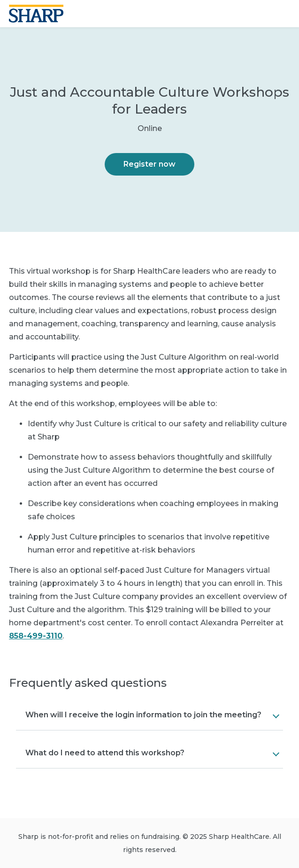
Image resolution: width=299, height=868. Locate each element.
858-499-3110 (36, 636)
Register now (149, 164)
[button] (149, 715)
